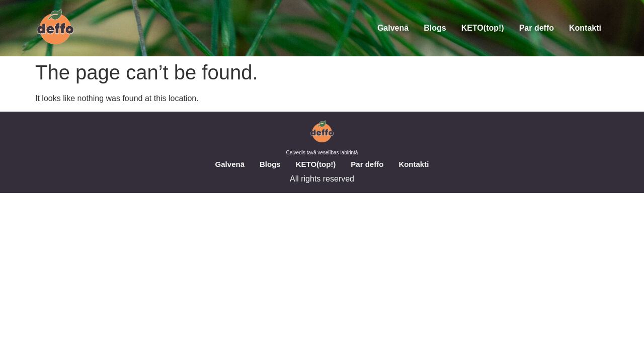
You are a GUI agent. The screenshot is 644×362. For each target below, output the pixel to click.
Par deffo (537, 28)
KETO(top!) (483, 28)
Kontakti (585, 28)
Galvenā (393, 28)
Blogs (435, 28)
